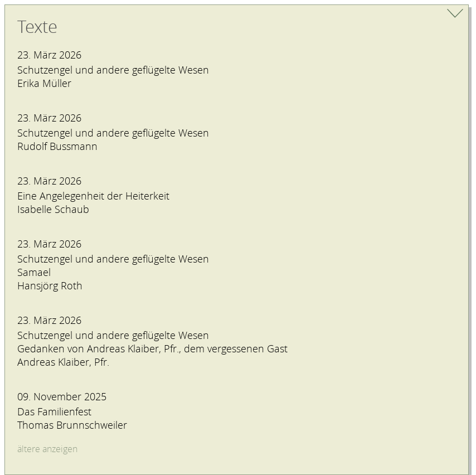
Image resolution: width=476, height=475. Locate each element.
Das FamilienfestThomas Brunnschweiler (72, 418)
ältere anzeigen (47, 449)
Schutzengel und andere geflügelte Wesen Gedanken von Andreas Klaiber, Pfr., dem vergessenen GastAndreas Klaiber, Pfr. (152, 348)
